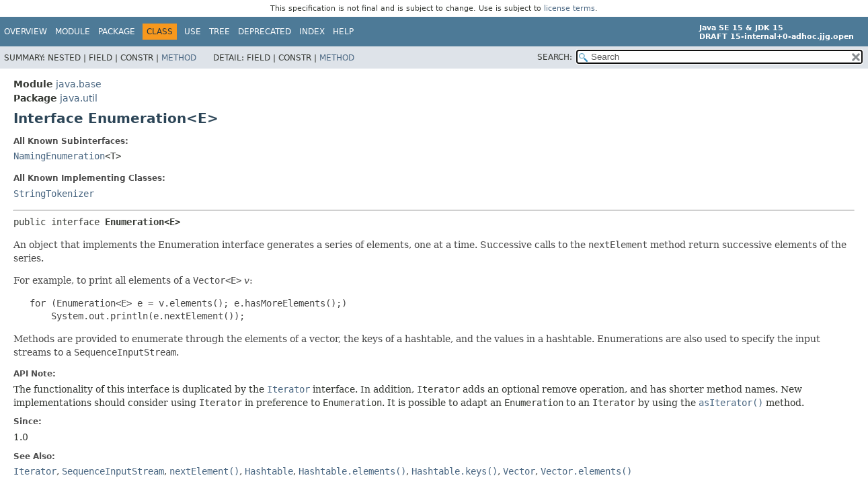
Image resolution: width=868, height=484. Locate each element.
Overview (26, 32)
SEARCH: (555, 57)
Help (343, 32)
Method (179, 58)
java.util (79, 98)
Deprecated (265, 32)
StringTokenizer (54, 194)
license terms (569, 8)
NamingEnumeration (59, 156)
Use (193, 32)
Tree (220, 32)
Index (312, 32)
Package (117, 32)
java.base (79, 84)
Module (73, 32)
